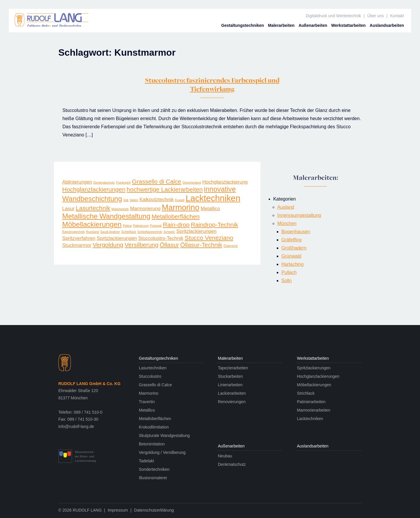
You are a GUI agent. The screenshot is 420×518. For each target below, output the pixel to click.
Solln (287, 281)
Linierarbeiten (230, 385)
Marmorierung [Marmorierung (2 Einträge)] (145, 209)
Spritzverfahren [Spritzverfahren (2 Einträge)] (79, 238)
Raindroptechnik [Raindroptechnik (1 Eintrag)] (73, 232)
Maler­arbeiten (281, 25)
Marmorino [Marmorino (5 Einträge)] (181, 208)
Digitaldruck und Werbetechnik (333, 16)
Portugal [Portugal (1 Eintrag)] (156, 226)
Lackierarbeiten (232, 393)
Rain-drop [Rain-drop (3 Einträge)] (176, 225)
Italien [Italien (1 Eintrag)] (134, 200)
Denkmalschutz (232, 464)
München (287, 223)
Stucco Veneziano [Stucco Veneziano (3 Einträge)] (209, 238)
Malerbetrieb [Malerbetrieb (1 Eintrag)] (120, 209)
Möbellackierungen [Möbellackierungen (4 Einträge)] (92, 224)
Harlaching (293, 264)
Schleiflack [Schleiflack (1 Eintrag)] (129, 232)
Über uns (376, 16)
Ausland (286, 207)
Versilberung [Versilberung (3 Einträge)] (141, 245)
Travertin (147, 402)
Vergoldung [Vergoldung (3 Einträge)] (108, 245)
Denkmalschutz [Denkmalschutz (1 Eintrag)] (104, 182)
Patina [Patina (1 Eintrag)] (127, 226)
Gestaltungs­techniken (243, 25)
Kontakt (397, 16)
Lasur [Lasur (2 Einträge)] (68, 209)
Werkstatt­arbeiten (349, 25)
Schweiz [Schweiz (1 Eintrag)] (169, 232)
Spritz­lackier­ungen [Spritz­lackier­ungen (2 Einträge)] (117, 238)
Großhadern (294, 248)
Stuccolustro (150, 376)
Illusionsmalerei (153, 478)
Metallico (147, 410)
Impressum (118, 510)
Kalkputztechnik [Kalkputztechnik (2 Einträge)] (156, 200)
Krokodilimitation (154, 427)
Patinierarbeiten (311, 402)
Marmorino (149, 393)
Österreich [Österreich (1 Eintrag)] (231, 246)
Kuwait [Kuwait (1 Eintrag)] (180, 200)
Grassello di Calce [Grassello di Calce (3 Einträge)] (156, 181)
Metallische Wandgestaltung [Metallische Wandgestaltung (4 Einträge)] (106, 216)
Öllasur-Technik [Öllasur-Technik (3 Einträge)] (201, 245)
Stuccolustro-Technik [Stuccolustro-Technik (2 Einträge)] (161, 238)
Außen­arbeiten (313, 25)
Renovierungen (232, 402)
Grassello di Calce (155, 385)
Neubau (225, 456)
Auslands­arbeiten (387, 25)
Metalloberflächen (155, 419)
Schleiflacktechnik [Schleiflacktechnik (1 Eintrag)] (150, 232)
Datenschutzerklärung (154, 510)
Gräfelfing (292, 240)
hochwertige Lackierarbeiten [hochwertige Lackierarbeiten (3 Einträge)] (165, 189)
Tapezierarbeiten (233, 368)
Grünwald (291, 256)
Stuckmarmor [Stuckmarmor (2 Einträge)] (77, 245)
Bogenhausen (296, 232)
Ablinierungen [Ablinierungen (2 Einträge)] (77, 182)
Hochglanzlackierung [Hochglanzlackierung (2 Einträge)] (225, 182)
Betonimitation (152, 444)
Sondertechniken (154, 469)
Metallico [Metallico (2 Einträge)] (210, 209)
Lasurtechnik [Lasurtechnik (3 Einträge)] (93, 208)
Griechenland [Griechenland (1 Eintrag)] (192, 182)
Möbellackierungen (314, 385)
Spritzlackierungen (314, 368)
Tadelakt (146, 461)
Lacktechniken (310, 419)
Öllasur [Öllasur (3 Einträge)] (169, 245)
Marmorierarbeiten (314, 410)
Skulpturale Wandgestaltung (164, 436)
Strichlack (306, 393)
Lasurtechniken (153, 368)
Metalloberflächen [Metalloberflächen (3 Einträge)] (176, 216)
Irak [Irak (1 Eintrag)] (126, 200)
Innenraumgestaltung (299, 215)
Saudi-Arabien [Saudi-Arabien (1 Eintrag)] (110, 232)
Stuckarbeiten (230, 376)
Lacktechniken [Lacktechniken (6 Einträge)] (213, 198)
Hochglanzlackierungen (318, 376)
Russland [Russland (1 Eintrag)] (92, 232)
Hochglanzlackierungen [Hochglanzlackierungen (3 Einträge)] (94, 189)
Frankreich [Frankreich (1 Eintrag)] (123, 182)
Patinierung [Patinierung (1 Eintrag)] (141, 226)
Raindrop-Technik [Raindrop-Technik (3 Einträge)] (214, 225)
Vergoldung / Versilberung (162, 452)
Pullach (289, 272)
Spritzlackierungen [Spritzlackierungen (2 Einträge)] (196, 231)
